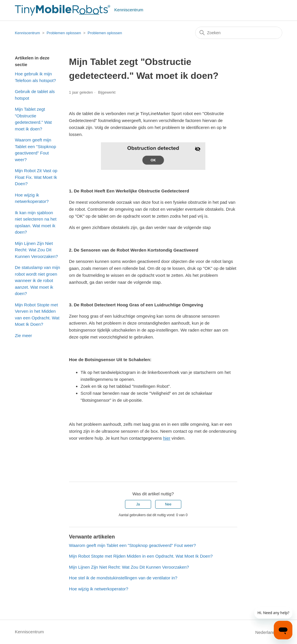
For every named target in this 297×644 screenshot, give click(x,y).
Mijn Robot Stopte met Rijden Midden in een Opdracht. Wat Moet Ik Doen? (141, 556)
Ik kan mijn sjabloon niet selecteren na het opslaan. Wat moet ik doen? (36, 222)
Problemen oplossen (64, 33)
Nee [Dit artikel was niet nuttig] (168, 504)
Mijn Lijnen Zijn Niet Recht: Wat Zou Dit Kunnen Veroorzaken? (36, 250)
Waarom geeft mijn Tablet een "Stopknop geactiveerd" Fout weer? (35, 150)
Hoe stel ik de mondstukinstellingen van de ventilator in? (123, 578)
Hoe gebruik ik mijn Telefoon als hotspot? (35, 77)
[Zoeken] (239, 33)
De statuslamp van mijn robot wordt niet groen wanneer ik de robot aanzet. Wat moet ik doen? (37, 280)
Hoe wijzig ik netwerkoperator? (32, 198)
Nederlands (269, 632)
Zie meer (23, 335)
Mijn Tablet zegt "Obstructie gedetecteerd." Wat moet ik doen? (33, 119)
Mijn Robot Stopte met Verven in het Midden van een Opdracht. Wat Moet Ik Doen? (37, 315)
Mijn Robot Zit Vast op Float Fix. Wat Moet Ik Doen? (36, 177)
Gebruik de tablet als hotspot (35, 95)
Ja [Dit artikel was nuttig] (138, 504)
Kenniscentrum (27, 33)
